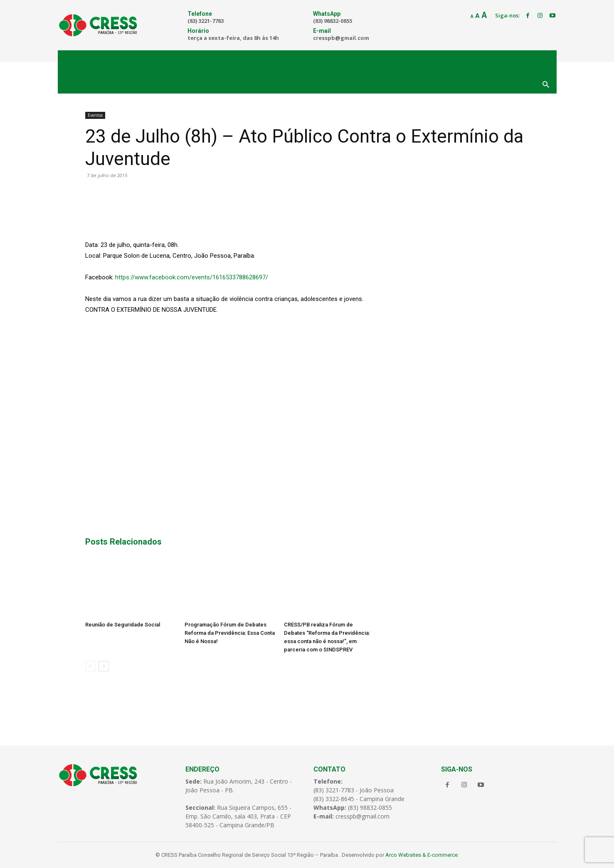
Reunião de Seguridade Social (123, 625)
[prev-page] (90, 666)
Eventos (95, 115)
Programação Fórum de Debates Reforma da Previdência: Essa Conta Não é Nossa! (230, 633)
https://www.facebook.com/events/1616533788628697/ (192, 277)
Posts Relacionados (123, 542)
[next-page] (104, 666)
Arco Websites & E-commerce (422, 855)
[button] (546, 85)
